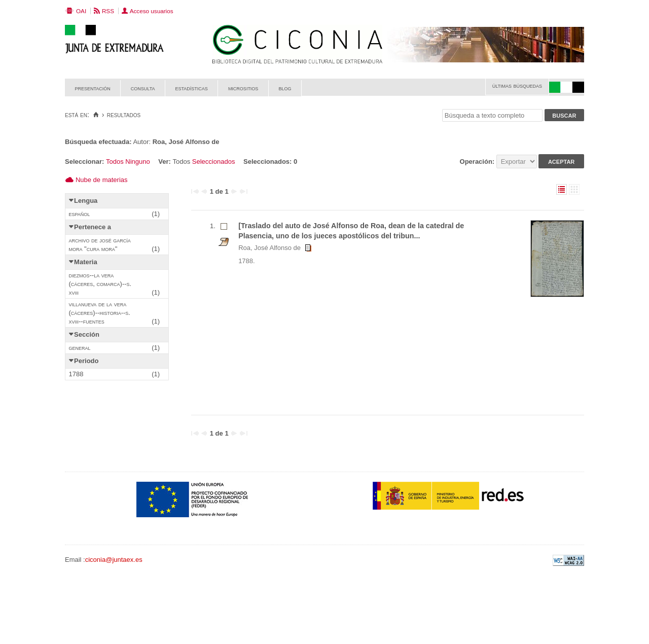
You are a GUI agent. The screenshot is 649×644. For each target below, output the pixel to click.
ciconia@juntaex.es (114, 560)
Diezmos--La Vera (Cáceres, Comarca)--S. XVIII (100, 284)
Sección (87, 334)
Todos (115, 162)
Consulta (143, 88)
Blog (285, 88)
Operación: (478, 162)
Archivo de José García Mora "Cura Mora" (100, 244)
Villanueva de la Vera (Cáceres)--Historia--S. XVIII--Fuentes (100, 313)
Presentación (93, 88)
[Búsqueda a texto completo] (492, 115)
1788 (76, 374)
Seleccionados (214, 162)
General (80, 348)
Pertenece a (93, 227)
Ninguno (137, 162)
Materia (86, 262)
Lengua (86, 201)
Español (80, 214)
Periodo (86, 361)
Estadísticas (192, 88)
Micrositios (243, 88)
